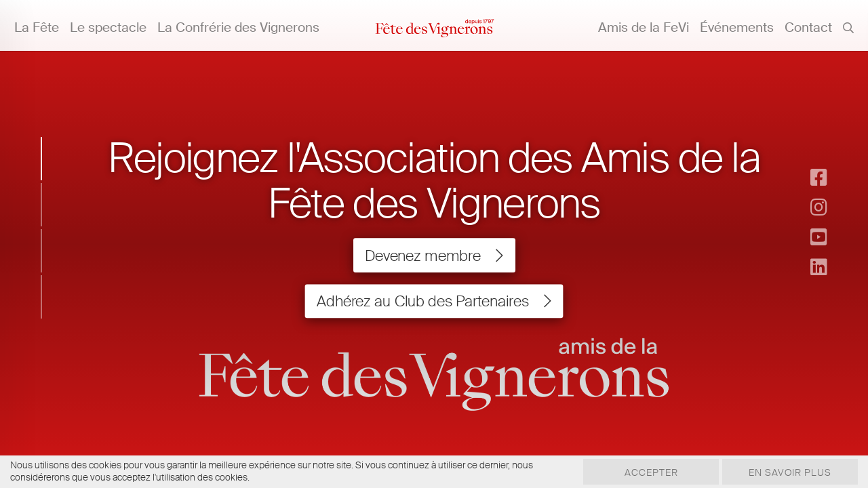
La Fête (37, 27)
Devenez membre (434, 256)
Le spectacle (108, 27)
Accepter (651, 472)
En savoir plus (790, 472)
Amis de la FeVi (644, 27)
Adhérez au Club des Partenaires (434, 301)
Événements (737, 27)
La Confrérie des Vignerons (238, 27)
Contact (808, 27)
